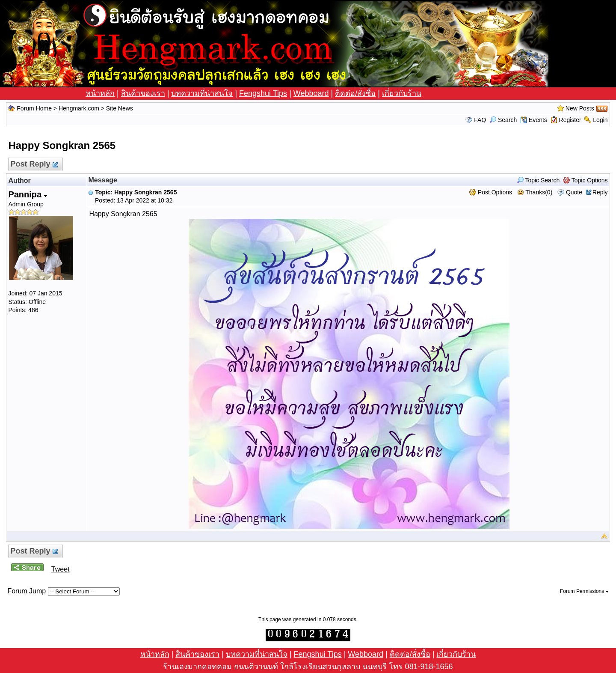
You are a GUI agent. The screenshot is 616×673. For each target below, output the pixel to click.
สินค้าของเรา (143, 93)
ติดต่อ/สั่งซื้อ (355, 93)
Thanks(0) (535, 192)
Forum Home (34, 108)
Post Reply (34, 164)
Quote (574, 192)
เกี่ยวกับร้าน (402, 93)
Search (503, 120)
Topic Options (585, 180)
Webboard (311, 93)
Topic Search (538, 180)
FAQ (480, 120)
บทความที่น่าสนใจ (202, 93)
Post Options (491, 192)
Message (103, 180)
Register (570, 120)
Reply (600, 192)
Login (600, 120)
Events (534, 120)
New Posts (580, 108)
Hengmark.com (79, 108)
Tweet (61, 569)
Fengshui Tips (263, 93)
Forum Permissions (584, 591)
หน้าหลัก (100, 93)
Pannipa (27, 194)
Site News (120, 108)
